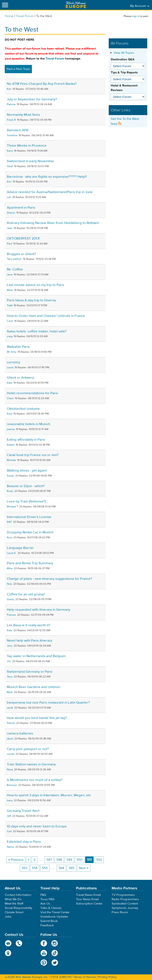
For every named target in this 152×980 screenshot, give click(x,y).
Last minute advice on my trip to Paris (36, 285)
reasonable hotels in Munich (28, 424)
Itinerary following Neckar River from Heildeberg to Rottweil (53, 223)
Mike (10, 568)
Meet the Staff (14, 904)
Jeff (9, 816)
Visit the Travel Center (55, 912)
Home (9, 16)
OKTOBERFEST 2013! (23, 238)
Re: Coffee (15, 269)
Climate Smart (14, 912)
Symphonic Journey (125, 908)
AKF (9, 522)
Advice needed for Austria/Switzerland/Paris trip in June (50, 192)
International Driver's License (29, 517)
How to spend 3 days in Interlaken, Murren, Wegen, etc (49, 795)
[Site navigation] (5, 5)
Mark (10, 290)
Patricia (11, 104)
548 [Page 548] (59, 860)
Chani (10, 398)
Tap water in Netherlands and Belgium (36, 656)
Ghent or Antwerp (21, 378)
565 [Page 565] (72, 868)
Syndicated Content (125, 904)
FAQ (43, 895)
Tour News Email (87, 899)
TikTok (55, 953)
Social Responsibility (18, 908)
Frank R (11, 120)
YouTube (44, 953)
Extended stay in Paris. (24, 842)
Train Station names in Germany (31, 764)
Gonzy (10, 599)
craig (10, 336)
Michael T (12, 507)
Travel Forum (25, 16)
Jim (9, 661)
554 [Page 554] (35, 868)
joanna (11, 429)
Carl (9, 831)
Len (9, 197)
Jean (10, 228)
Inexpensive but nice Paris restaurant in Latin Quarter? (48, 703)
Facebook (44, 943)
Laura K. (12, 553)
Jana (10, 275)
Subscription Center (89, 904)
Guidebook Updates (54, 917)
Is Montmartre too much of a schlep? (35, 780)
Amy (10, 537)
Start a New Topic (18, 69)
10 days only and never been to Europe (37, 826)
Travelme (12, 135)
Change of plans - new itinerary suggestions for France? (49, 579)
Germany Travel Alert (23, 811)
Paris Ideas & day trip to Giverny (31, 300)
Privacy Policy (107, 977)
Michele (11, 460)
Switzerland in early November (31, 161)
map (8, 953)
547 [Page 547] (49, 860)
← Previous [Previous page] (16, 860)
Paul (9, 244)
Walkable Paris (18, 347)
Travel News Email (88, 895)
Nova (10, 770)
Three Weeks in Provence (27, 146)
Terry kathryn (14, 259)
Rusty (10, 491)
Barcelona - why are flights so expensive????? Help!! (47, 177)
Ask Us (45, 904)
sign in (136, 16)
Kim (9, 182)
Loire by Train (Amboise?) (26, 501)
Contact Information (18, 895)
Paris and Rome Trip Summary (30, 563)
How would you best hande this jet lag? (37, 718)
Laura (10, 367)
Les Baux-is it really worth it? (29, 625)
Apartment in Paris (21, 208)
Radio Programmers (125, 899)
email (8, 943)
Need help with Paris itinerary (30, 641)
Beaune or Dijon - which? (26, 486)
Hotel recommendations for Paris (32, 393)
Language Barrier (20, 548)
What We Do (13, 899)
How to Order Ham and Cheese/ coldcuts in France (46, 316)
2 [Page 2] (34, 860)
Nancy (10, 847)
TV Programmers (123, 895)
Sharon (11, 213)
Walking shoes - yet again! (27, 471)
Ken (9, 89)
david (10, 739)
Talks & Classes (51, 908)
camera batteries (20, 733)
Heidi (10, 166)
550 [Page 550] (80, 860)
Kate (10, 383)
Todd (10, 305)
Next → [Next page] (84, 868)
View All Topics (124, 53)
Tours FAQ (47, 899)
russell (11, 754)
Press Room (120, 912)
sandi (10, 708)
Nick (9, 584)
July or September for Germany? (32, 99)
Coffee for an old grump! (26, 594)
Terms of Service (85, 977)
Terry (10, 677)
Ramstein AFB (18, 130)
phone (19, 943)
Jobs (8, 917)
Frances (11, 615)
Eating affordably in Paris (26, 440)
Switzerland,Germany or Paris (30, 672)
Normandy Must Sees (23, 115)
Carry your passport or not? (28, 749)
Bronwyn (12, 785)
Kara (10, 414)
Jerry (10, 646)
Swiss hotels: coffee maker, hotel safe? (37, 331)
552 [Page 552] (99, 860)
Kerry (10, 151)
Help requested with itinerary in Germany (39, 610)
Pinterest (44, 963)
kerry (10, 800)
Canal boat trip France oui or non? (33, 455)
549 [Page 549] (69, 860)
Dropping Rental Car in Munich (30, 532)
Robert (11, 445)
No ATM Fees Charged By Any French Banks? (42, 84)
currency (13, 362)
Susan (10, 476)
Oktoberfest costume (23, 409)
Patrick (11, 723)
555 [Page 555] (45, 868)
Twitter (55, 963)
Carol (10, 321)
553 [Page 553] (25, 868)
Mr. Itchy (12, 352)
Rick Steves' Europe (76, 5)
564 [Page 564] (61, 868)
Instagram (55, 943)
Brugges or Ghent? (21, 254)
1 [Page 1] (28, 860)
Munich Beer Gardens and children (34, 687)
